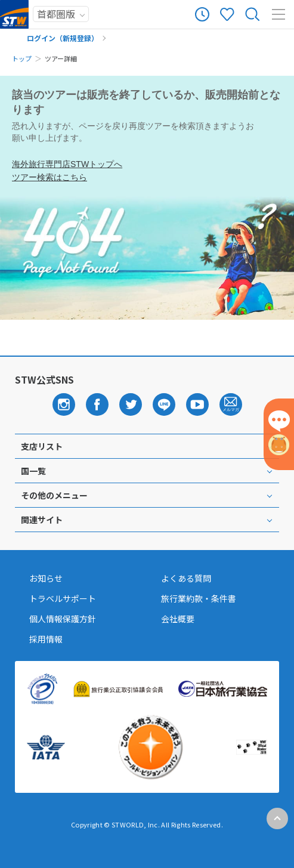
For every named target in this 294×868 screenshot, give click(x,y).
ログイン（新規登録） (63, 38)
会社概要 (178, 619)
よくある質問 (186, 578)
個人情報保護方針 (63, 619)
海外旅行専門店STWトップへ (67, 164)
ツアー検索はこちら (49, 177)
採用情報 (46, 639)
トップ (22, 58)
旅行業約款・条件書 (199, 598)
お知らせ (46, 578)
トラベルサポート (63, 598)
